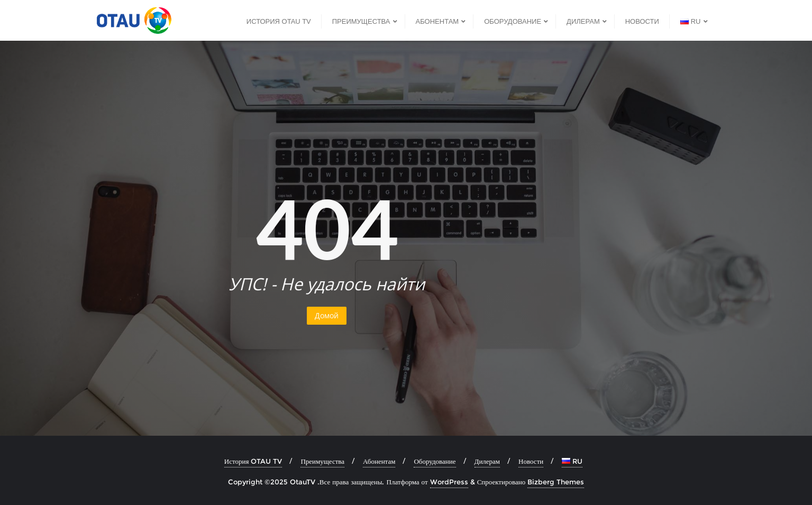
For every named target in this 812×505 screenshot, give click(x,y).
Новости (531, 461)
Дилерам (487, 461)
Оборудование (435, 461)
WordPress (449, 482)
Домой (327, 315)
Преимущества (322, 461)
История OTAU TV (253, 461)
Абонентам (379, 461)
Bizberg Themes (556, 482)
